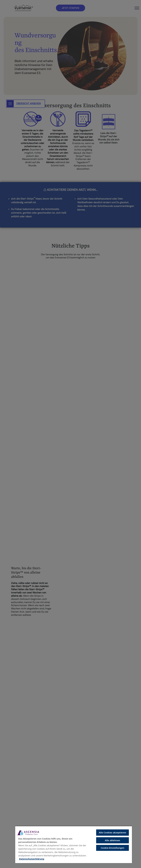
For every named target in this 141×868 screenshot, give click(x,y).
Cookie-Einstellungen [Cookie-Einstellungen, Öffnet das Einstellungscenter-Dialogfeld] (113, 848)
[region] (74, 844)
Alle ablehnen (113, 840)
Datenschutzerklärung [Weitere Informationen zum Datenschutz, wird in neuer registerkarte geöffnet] (32, 859)
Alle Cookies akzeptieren (112, 832)
